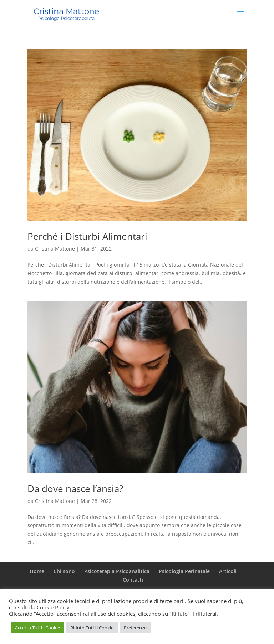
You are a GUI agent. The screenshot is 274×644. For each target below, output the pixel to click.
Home (37, 571)
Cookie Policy (53, 607)
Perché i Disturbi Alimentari (87, 236)
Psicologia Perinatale (184, 571)
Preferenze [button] (135, 628)
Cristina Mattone (55, 249)
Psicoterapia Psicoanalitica (117, 571)
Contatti (133, 580)
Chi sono (64, 571)
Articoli (228, 571)
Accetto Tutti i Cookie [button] (37, 628)
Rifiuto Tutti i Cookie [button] (92, 628)
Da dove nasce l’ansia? (75, 489)
